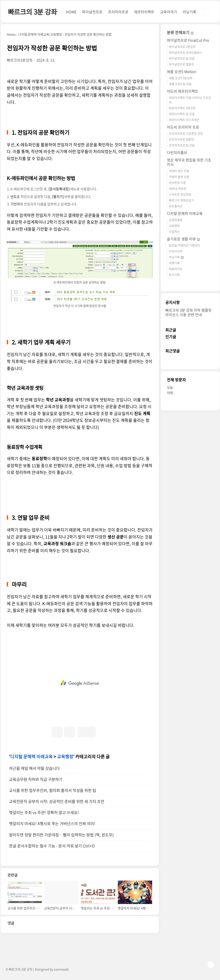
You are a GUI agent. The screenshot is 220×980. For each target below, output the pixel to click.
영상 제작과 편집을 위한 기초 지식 (189, 162)
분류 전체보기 (180, 32)
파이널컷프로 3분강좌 (182, 47)
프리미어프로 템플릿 (181, 139)
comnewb (61, 969)
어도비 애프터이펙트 (183, 91)
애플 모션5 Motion (182, 71)
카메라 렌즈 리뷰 (179, 171)
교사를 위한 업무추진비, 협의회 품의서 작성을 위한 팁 (53, 790)
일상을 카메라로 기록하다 (185, 245)
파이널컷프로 (92, 12)
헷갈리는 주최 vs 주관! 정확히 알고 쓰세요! (44, 812)
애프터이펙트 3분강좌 (182, 108)
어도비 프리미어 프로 (183, 127)
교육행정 (65, 757)
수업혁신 (174, 231)
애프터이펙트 (144, 12)
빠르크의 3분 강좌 (32, 12)
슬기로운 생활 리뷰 (183, 239)
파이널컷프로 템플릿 (181, 64)
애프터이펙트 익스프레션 (184, 120)
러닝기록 (189, 12)
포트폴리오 (176, 206)
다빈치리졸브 (177, 152)
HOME (71, 12)
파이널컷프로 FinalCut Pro (188, 40)
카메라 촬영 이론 (179, 177)
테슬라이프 (176, 269)
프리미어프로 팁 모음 (182, 145)
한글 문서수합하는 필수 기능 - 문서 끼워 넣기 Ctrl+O (52, 846)
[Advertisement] (80, 683)
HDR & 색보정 (178, 188)
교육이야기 (169, 12)
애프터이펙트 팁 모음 (182, 114)
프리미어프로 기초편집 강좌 (186, 133)
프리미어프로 (118, 12)
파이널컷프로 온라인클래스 (186, 52)
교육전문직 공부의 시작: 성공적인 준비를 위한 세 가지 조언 (57, 801)
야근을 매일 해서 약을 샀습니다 (34, 768)
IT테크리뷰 (176, 251)
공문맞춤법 (176, 220)
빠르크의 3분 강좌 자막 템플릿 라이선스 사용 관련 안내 (188, 312)
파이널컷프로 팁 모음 (182, 58)
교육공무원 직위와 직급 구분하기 (36, 779)
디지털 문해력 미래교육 (31, 757)
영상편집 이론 (177, 183)
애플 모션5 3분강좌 (181, 78)
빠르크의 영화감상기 (181, 200)
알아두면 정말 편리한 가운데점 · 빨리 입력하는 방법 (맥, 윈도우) (61, 835)
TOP (211, 965)
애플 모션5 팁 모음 (180, 84)
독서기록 (174, 275)
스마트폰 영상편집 (180, 194)
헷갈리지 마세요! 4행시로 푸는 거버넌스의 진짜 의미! (52, 824)
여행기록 (174, 263)
